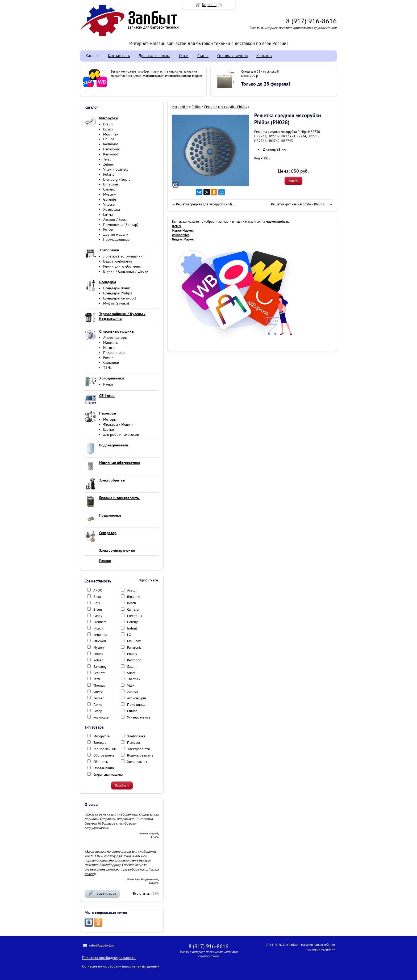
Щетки (109, 429)
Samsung (100, 667)
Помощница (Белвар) (121, 225)
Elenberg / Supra (117, 179)
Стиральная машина (108, 774)
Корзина (209, 5)
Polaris (109, 174)
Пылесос (134, 743)
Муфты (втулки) (116, 303)
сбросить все (148, 580)
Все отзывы (142, 894)
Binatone (110, 184)
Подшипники (114, 353)
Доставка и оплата (154, 56)
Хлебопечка (136, 736)
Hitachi (98, 628)
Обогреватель (104, 755)
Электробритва (138, 749)
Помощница (136, 705)
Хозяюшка (112, 209)
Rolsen (98, 660)
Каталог (92, 56)
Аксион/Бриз (137, 698)
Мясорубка (101, 736)
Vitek (131, 685)
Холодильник (137, 762)
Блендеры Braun (117, 288)
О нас (184, 56)
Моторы (110, 419)
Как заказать (119, 56)
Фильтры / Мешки (118, 424)
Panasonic (111, 149)
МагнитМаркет (153, 76)
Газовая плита (104, 768)
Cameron (110, 189)
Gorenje (110, 199)
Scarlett (99, 673)
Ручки (108, 384)
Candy (98, 616)
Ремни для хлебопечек (122, 266)
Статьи (203, 56)
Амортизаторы (115, 337)
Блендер (100, 743)
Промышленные (116, 239)
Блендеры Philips (118, 293)
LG (129, 635)
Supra (131, 673)
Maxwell (100, 641)
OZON (137, 76)
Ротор (108, 229)
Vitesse (109, 204)
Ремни (108, 357)
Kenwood (111, 154)
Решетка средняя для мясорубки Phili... (205, 204)
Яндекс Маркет (192, 76)
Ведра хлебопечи (118, 261)
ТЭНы (108, 367)
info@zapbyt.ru (102, 945)
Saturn (132, 667)
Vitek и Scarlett (116, 169)
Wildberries (172, 76)
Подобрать (122, 785)
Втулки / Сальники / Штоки (126, 271)
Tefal (107, 159)
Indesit (132, 628)
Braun (108, 124)
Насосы (109, 348)
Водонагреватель (140, 755)
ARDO (98, 590)
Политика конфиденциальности (109, 958)
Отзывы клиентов (232, 56)
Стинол (132, 711)
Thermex (134, 679)
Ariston (132, 590)
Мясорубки (180, 107)
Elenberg (100, 622)
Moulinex (111, 134)
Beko (97, 597)
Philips (109, 139)
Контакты (264, 56)
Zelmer (109, 164)
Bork (97, 603)
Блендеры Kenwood (120, 298)
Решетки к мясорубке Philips (226, 107)
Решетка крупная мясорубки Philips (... (300, 204)
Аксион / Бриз (115, 219)
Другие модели (116, 234)
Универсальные (139, 717)
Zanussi (132, 692)
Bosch (108, 129)
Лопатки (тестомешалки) (123, 256)
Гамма (108, 214)
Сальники (111, 362)
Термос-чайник (105, 749)
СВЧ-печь (101, 762)
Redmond (111, 144)
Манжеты (111, 343)
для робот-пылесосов (121, 434)
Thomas (99, 685)
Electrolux (135, 616)
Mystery (110, 194)
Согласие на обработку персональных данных (121, 966)
